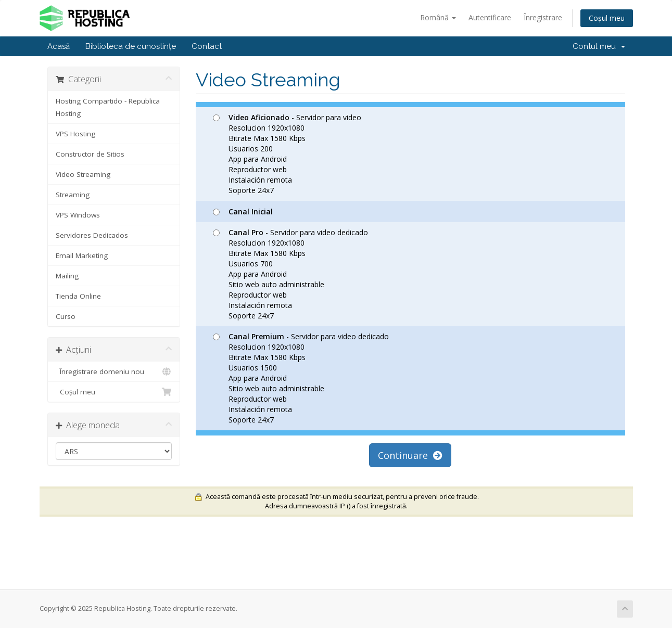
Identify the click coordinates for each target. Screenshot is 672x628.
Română (438, 17)
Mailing (67, 276)
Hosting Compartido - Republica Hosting (108, 107)
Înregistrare (543, 17)
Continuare (410, 455)
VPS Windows (78, 215)
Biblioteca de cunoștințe (131, 46)
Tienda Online (78, 296)
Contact (207, 46)
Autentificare (490, 17)
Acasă (59, 46)
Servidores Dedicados (92, 235)
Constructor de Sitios (90, 154)
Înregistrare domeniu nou (114, 371)
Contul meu (599, 46)
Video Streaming (83, 174)
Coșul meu (607, 18)
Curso (66, 316)
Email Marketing (82, 255)
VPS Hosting (75, 134)
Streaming (73, 195)
